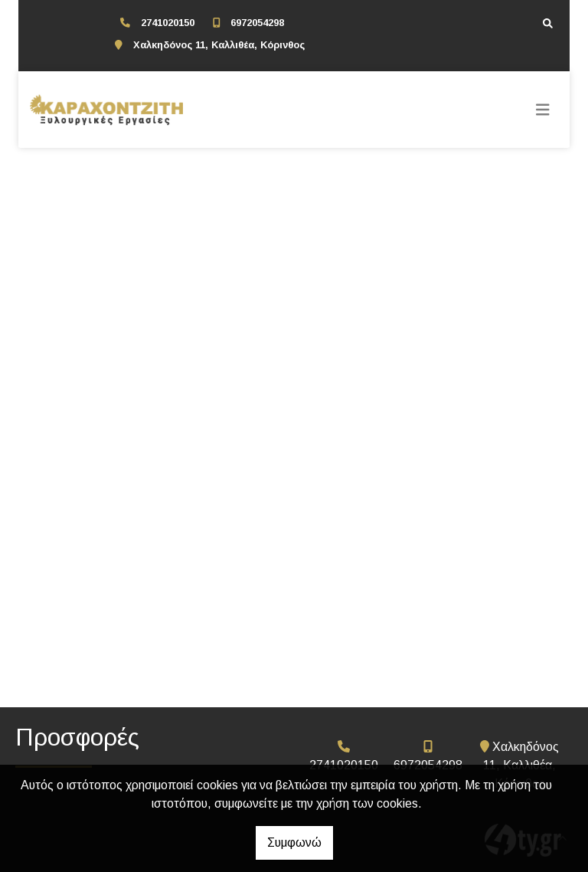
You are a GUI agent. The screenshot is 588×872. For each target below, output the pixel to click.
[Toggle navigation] (543, 110)
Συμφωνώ (294, 842)
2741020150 (168, 23)
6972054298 (257, 23)
